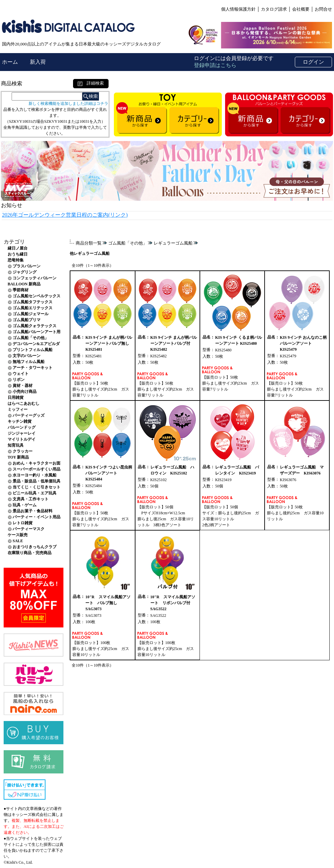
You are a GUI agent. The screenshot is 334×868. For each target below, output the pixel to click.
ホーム (11, 62)
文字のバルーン (27, 356)
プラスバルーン (27, 266)
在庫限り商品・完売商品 (30, 553)
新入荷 (38, 62)
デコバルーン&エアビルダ (36, 344)
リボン (19, 380)
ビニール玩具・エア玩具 (35, 493)
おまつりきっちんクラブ (35, 547)
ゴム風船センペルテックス (37, 296)
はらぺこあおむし (24, 403)
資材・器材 (23, 386)
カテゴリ (14, 242)
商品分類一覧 (89, 243)
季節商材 (21, 290)
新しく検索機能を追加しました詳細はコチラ (68, 104)
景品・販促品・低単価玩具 (37, 481)
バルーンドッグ (22, 427)
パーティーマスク (29, 529)
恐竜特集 (16, 260)
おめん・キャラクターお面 (37, 463)
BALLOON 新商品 (24, 284)
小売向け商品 (25, 392)
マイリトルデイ (22, 439)
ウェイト (21, 374)
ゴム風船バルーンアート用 (37, 332)
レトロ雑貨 (23, 523)
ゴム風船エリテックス (33, 308)
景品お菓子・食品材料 (33, 511)
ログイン (313, 62)
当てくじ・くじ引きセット (37, 487)
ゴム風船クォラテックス (35, 326)
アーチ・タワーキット (33, 368)
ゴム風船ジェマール (31, 314)
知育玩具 (16, 445)
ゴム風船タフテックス (33, 302)
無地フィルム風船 (29, 362)
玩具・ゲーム (25, 505)
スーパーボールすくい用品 (37, 469)
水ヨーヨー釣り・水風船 (35, 475)
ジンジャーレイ (22, 433)
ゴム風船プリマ (27, 320)
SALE (18, 541)
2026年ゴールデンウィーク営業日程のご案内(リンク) (65, 215)
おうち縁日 (18, 254)
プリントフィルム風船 (33, 350)
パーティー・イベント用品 (37, 517)
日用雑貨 (16, 398)
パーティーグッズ (29, 415)
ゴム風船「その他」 (31, 338)
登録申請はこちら (215, 65)
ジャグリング (25, 272)
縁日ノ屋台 (18, 248)
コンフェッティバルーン (35, 278)
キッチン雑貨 (20, 421)
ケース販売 (18, 535)
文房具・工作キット (31, 499)
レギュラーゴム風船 (173, 243)
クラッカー (23, 451)
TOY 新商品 (18, 457)
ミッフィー (18, 409)
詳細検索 (91, 83)
